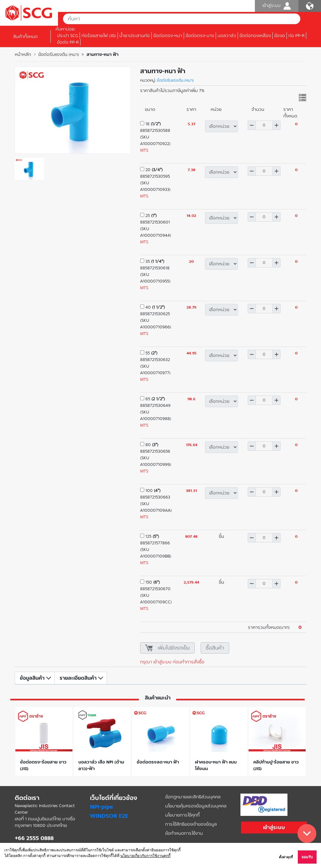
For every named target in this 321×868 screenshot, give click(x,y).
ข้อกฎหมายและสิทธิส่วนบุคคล (193, 797)
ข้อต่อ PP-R (68, 42)
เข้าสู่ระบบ (277, 6)
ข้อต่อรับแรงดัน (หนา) (59, 54)
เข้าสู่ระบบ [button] (274, 827)
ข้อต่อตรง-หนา (168, 36)
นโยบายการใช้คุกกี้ (182, 815)
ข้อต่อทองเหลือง (255, 36)
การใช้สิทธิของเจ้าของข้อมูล (191, 824)
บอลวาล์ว (227, 36)
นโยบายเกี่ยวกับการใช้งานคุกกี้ (145, 856)
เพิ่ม (277, 125)
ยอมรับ (307, 857)
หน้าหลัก (23, 54)
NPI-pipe (101, 807)
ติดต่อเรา (27, 798)
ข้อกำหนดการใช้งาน (184, 833)
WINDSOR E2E (109, 816)
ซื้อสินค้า (215, 648)
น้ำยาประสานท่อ (135, 36)
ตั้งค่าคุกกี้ (286, 857)
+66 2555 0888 (34, 838)
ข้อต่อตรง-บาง (200, 36)
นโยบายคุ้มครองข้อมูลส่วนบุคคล (196, 806)
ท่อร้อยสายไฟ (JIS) (99, 36)
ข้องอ (280, 36)
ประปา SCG (68, 36)
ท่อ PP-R (296, 36)
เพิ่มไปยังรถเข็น (174, 648)
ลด (252, 125)
